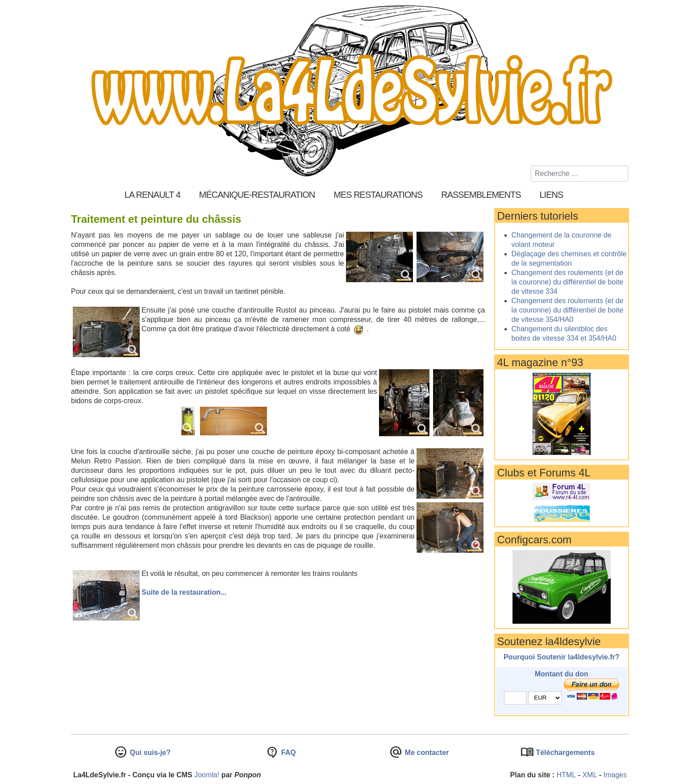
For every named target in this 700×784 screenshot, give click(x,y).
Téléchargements (564, 753)
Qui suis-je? (149, 753)
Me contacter (426, 753)
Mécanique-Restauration (257, 195)
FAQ (287, 753)
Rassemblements (481, 195)
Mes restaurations (378, 195)
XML (590, 775)
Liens (552, 195)
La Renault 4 (152, 195)
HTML (567, 775)
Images (615, 775)
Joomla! (207, 775)
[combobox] (579, 174)
